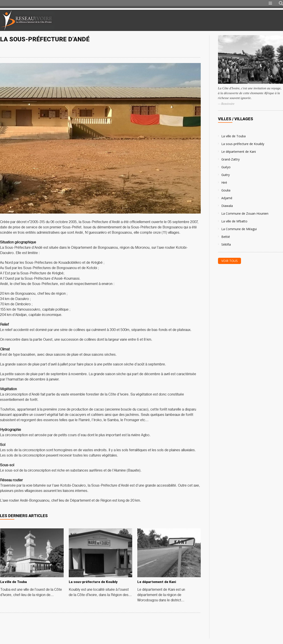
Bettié (226, 237)
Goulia (226, 190)
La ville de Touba (233, 136)
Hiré (224, 182)
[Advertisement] (231, 20)
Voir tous (229, 261)
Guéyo (226, 167)
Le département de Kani (239, 152)
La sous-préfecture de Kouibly (243, 144)
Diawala (227, 206)
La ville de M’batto (234, 221)
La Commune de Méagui (239, 229)
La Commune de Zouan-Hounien (245, 213)
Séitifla (226, 244)
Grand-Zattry (230, 159)
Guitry (226, 175)
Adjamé (227, 198)
